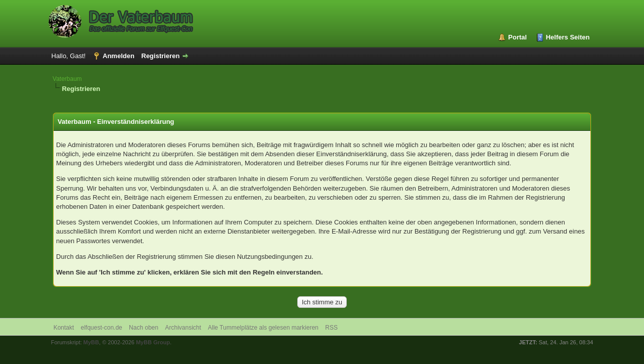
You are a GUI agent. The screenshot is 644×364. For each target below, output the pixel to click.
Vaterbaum (67, 79)
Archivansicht (183, 328)
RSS (331, 328)
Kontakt (64, 328)
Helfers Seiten (568, 37)
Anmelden (119, 56)
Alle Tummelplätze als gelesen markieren (263, 328)
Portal (517, 37)
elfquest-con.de (102, 328)
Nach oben (144, 328)
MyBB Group (153, 342)
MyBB (91, 342)
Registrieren (161, 56)
